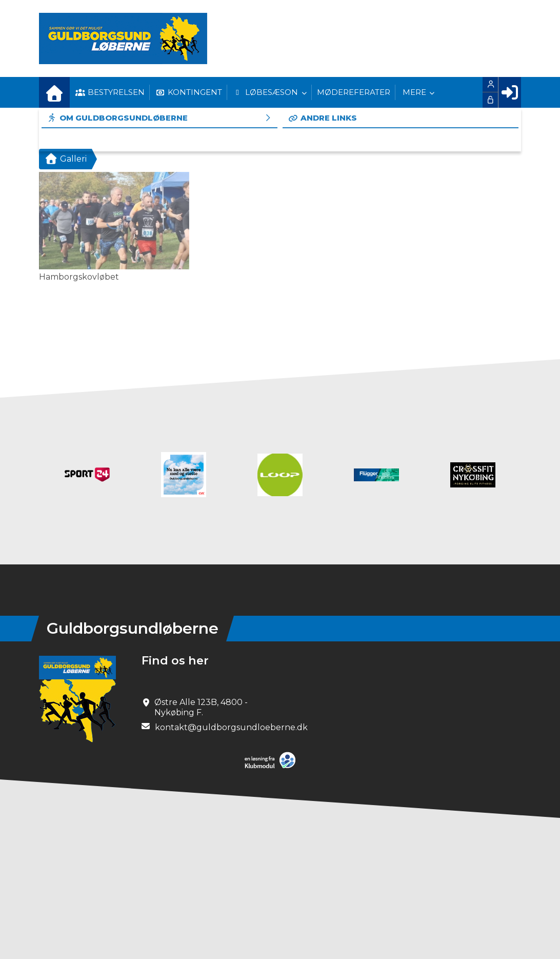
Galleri (65, 159)
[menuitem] (54, 92)
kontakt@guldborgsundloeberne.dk (231, 727)
